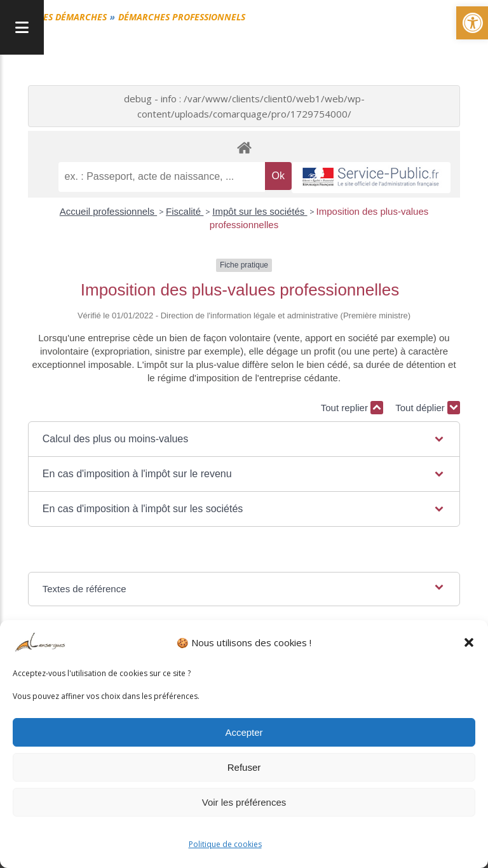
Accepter (244, 732)
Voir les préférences (244, 802)
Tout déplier (428, 408)
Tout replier (352, 408)
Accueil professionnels (108, 211)
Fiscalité (185, 211)
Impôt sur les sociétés (260, 211)
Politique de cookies (225, 844)
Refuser (244, 767)
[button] (469, 642)
